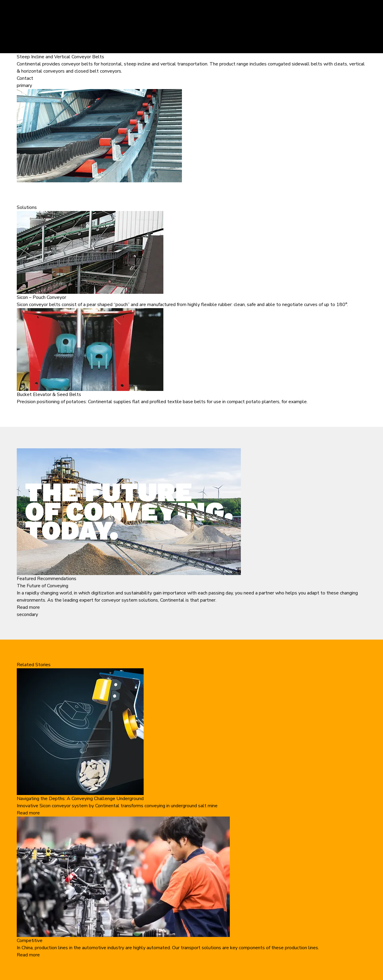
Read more (28, 607)
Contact (25, 78)
